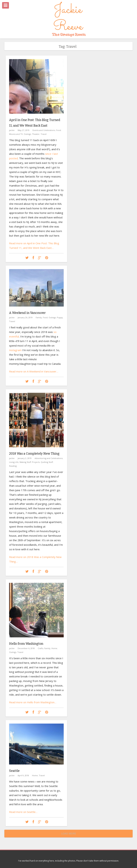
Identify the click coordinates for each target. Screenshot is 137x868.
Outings (27, 134)
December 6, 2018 (26, 648)
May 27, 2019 (24, 130)
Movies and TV (16, 134)
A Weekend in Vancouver (27, 313)
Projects (36, 462)
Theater (36, 134)
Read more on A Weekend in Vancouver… (34, 371)
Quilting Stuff (47, 462)
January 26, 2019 (25, 317)
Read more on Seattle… (23, 812)
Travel (44, 134)
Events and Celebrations (44, 130)
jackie (12, 130)
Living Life (14, 462)
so (55, 332)
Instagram (15, 350)
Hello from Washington (26, 644)
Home (54, 648)
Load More (69, 833)
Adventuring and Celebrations (49, 458)
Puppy (60, 317)
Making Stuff (25, 462)
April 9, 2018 (23, 775)
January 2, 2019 (25, 458)
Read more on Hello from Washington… (33, 702)
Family (39, 317)
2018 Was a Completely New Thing (34, 454)
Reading (13, 466)
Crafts (41, 648)
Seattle (14, 771)
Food (59, 130)
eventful (14, 336)
